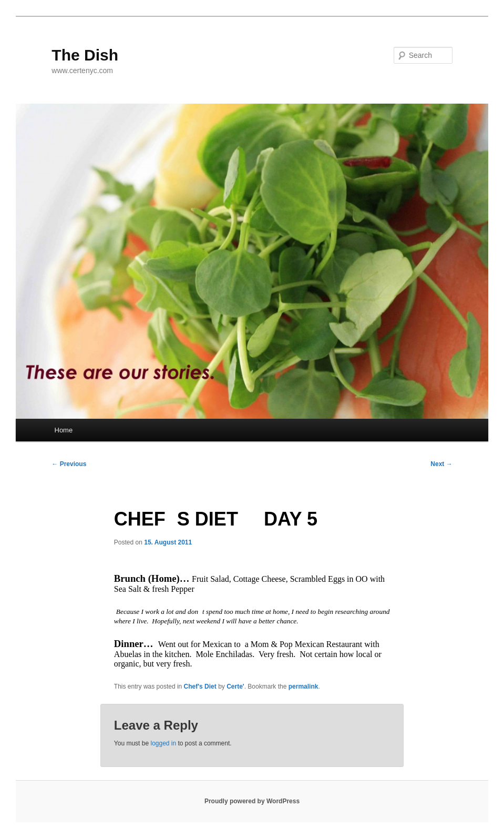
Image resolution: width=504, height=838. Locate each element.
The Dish (85, 55)
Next (441, 464)
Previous (69, 464)
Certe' (235, 686)
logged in (163, 743)
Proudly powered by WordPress (252, 801)
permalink (304, 686)
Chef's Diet (200, 686)
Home (64, 430)
